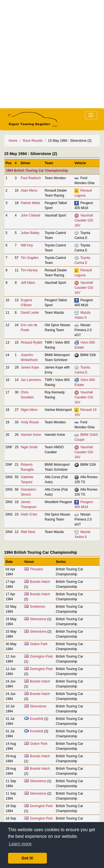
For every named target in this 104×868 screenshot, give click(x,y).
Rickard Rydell (31, 342)
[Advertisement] (52, 54)
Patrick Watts (31, 203)
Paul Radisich (31, 178)
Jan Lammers (31, 380)
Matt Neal (28, 532)
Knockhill (37, 719)
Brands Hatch (40, 582)
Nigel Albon (29, 410)
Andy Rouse (30, 422)
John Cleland (31, 215)
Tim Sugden (30, 258)
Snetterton (38, 607)
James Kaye (30, 367)
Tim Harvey (29, 270)
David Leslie (30, 313)
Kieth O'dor (29, 514)
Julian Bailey (30, 233)
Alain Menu (29, 190)
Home (13, 141)
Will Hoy (27, 245)
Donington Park (41, 656)
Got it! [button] (27, 858)
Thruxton (36, 569)
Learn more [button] (20, 844)
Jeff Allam (28, 283)
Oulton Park (39, 644)
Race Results (33, 141)
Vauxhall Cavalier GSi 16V (84, 220)
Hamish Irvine (31, 435)
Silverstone (38, 619)
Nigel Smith (29, 447)
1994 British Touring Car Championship (37, 171)
